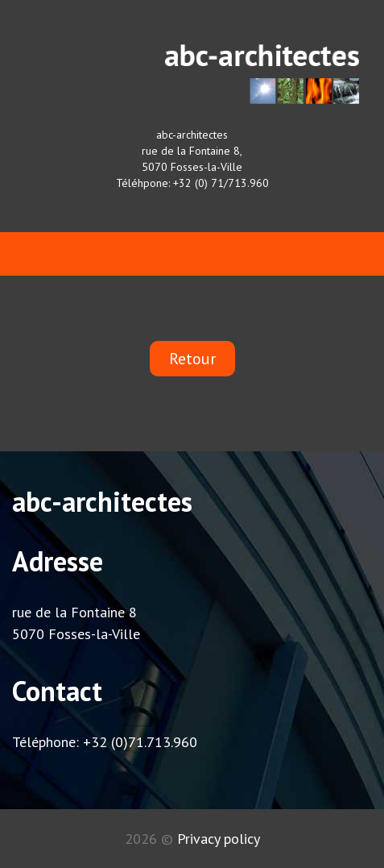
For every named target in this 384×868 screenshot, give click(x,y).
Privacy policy (219, 839)
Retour (192, 359)
